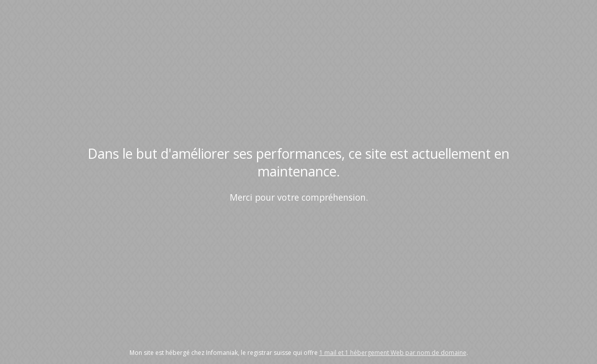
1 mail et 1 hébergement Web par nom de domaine (393, 353)
